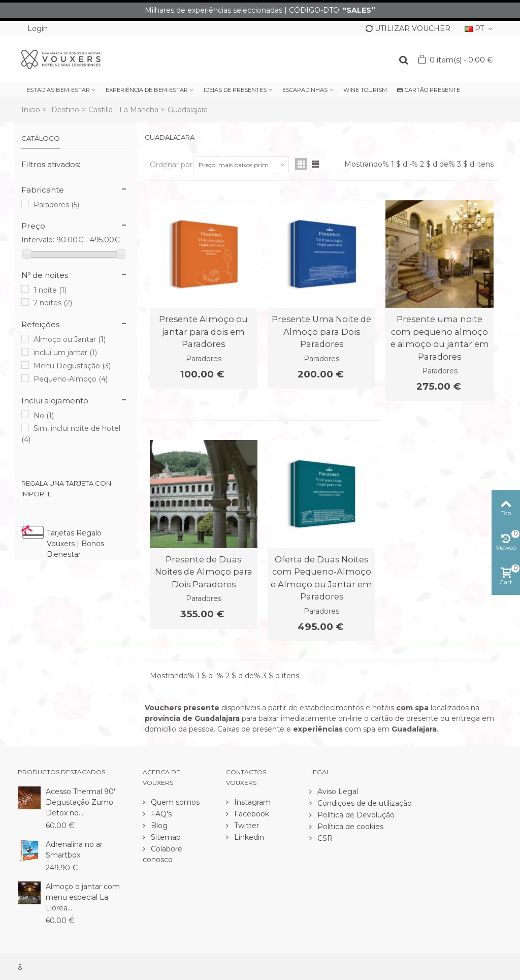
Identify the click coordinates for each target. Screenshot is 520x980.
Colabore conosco (162, 854)
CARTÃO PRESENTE (429, 90)
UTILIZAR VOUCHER (408, 28)
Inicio (31, 110)
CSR (324, 838)
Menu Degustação (72, 366)
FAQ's (160, 814)
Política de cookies (349, 827)
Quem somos (174, 802)
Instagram (251, 802)
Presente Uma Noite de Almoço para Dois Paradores (321, 331)
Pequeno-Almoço (71, 379)
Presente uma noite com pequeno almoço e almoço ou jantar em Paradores (440, 338)
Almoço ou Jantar (70, 339)
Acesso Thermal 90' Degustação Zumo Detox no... (80, 802)
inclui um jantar (65, 353)
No (44, 416)
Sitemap (165, 837)
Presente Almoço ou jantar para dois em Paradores (203, 331)
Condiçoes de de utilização (364, 803)
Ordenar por (171, 165)
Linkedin (248, 837)
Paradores (56, 205)
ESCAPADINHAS (305, 90)
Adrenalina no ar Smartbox (74, 850)
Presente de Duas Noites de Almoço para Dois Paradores (204, 572)
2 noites (53, 303)
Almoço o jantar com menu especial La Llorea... (83, 897)
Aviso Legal (337, 792)
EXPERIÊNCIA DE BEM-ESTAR (147, 90)
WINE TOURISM (365, 90)
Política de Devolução (355, 815)
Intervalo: (38, 240)
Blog (158, 826)
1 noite (50, 290)
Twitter (246, 826)
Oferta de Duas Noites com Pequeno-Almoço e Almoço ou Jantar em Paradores (321, 578)
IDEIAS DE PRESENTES (235, 90)
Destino (65, 110)
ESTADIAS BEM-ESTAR (58, 90)
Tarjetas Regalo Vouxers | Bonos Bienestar (75, 544)
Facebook (251, 814)
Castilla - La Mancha (123, 110)
